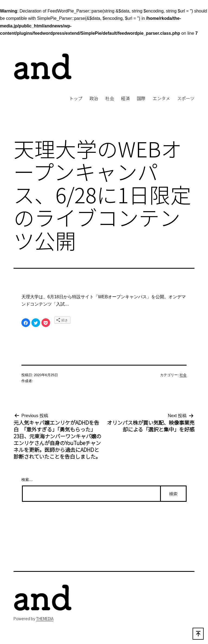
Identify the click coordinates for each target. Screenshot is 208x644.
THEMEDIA (45, 618)
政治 (94, 98)
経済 (125, 98)
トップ (76, 98)
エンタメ (161, 98)
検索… (27, 480)
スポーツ (186, 98)
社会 (110, 98)
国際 (141, 98)
